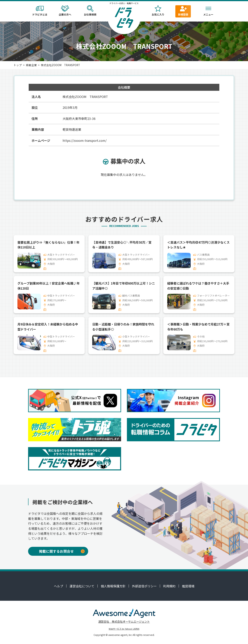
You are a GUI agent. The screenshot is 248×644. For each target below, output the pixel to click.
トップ (18, 65)
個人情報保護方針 (113, 586)
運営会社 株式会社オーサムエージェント (124, 621)
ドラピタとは (40, 11)
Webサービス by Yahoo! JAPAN (124, 629)
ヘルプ (59, 586)
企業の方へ (65, 11)
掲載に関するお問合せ (62, 551)
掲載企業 (31, 65)
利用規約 (169, 586)
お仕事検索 (90, 11)
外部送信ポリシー (144, 586)
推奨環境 (188, 586)
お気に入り (158, 11)
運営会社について (82, 586)
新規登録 (183, 11)
